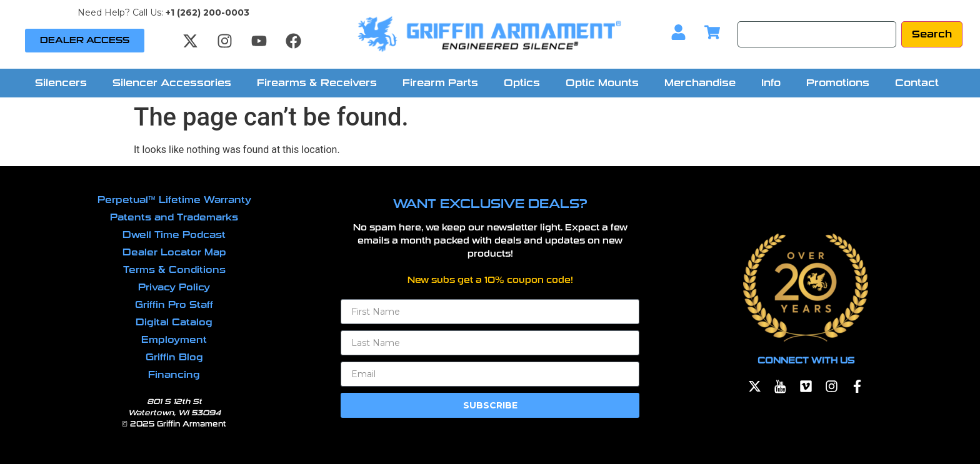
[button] (64, 83)
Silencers (61, 83)
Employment (174, 340)
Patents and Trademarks (174, 217)
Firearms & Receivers (317, 83)
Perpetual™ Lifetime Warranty (174, 200)
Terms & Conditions (174, 270)
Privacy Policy (174, 287)
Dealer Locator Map (174, 252)
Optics (522, 83)
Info (771, 83)
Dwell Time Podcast (174, 235)
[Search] (817, 34)
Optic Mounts (602, 83)
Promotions (838, 83)
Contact (917, 83)
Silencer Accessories (172, 83)
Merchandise (700, 83)
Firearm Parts (440, 83)
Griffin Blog (174, 357)
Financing (174, 375)
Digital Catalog (174, 322)
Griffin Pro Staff (174, 305)
